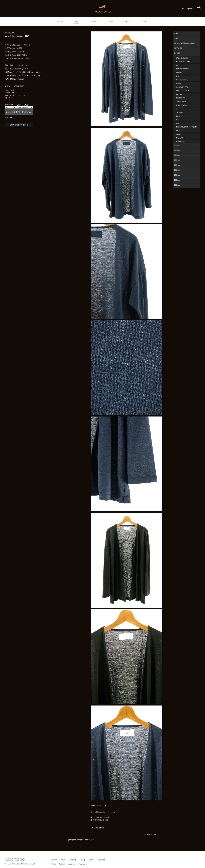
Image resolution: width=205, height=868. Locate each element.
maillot (179, 83)
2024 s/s (177, 165)
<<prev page (71, 840)
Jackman (179, 112)
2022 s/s (177, 185)
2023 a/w (177, 170)
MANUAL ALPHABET (184, 62)
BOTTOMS (178, 48)
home (60, 21)
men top (81, 840)
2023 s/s (177, 175)
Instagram (71, 864)
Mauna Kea (180, 141)
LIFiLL (178, 120)
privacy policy (82, 864)
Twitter (54, 864)
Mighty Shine (181, 138)
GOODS (177, 53)
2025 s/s (177, 155)
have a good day (182, 80)
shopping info (187, 9)
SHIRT (176, 38)
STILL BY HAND (182, 58)
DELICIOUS (180, 98)
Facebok (62, 864)
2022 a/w (177, 180)
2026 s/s (177, 145)
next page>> (90, 840)
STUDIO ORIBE (182, 105)
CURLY (179, 65)
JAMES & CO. (181, 102)
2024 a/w (177, 160)
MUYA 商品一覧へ (98, 828)
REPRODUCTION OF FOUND (187, 127)
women (94, 21)
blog (111, 21)
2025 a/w (177, 150)
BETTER (179, 94)
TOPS (176, 33)
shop (127, 21)
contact (144, 21)
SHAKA (179, 131)
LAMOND (180, 73)
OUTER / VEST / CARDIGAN (184, 43)
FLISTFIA (180, 116)
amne (178, 109)
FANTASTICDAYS (183, 69)
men (77, 21)
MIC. (178, 76)
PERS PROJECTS (183, 91)
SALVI (178, 134)
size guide (8, 117)
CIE (178, 123)
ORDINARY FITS (182, 87)
